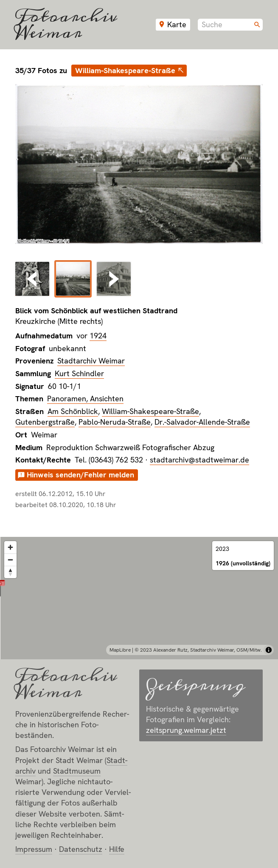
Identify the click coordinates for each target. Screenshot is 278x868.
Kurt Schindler (79, 373)
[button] (139, 588)
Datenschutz (81, 849)
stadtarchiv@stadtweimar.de (199, 460)
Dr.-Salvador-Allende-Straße (202, 422)
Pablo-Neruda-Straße (115, 422)
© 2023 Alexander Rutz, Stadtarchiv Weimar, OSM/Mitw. (198, 650)
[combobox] (230, 25)
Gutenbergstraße (45, 422)
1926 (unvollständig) (243, 563)
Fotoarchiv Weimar (66, 25)
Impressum (34, 849)
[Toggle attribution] (269, 650)
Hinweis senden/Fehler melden (80, 475)
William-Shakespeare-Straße (125, 70)
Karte (177, 24)
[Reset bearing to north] (10, 572)
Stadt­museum (77, 771)
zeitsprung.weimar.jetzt (186, 730)
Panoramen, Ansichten (85, 399)
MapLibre (120, 650)
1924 (98, 336)
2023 (222, 549)
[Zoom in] (10, 547)
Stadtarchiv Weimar (91, 361)
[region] (139, 598)
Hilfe (117, 849)
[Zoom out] (10, 560)
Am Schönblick (73, 411)
